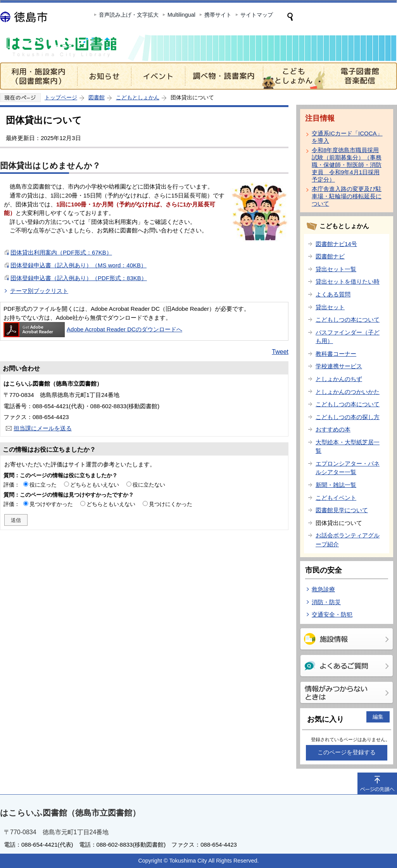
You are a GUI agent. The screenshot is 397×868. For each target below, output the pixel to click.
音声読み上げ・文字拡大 (129, 15)
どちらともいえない (95, 485)
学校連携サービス (339, 366)
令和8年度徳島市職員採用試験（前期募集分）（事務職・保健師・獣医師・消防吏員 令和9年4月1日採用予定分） (347, 165)
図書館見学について (342, 510)
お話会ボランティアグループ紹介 (348, 540)
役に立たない (149, 485)
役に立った (43, 485)
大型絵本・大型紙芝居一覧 (348, 447)
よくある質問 (333, 294)
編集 (378, 717)
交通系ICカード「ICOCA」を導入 (347, 137)
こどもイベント (336, 498)
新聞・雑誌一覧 (336, 485)
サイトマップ (257, 15)
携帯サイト (218, 15)
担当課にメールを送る (43, 428)
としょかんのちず (339, 379)
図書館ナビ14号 (336, 244)
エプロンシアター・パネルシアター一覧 (348, 468)
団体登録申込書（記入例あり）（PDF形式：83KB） (79, 278)
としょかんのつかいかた (348, 392)
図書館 (97, 97)
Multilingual (181, 15)
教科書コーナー (336, 354)
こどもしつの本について (348, 320)
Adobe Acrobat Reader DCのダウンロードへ (93, 329)
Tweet (280, 352)
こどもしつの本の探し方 (348, 417)
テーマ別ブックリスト (39, 291)
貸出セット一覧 (336, 269)
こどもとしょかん (138, 97)
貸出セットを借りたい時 (348, 282)
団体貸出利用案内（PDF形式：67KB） (61, 252)
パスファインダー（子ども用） (348, 337)
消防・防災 (326, 602)
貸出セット (330, 307)
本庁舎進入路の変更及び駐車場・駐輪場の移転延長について (347, 196)
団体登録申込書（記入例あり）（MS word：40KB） (79, 265)
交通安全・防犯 (332, 614)
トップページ (61, 97)
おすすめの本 (333, 429)
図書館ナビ (330, 256)
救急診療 (323, 589)
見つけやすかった (51, 504)
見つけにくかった (171, 504)
